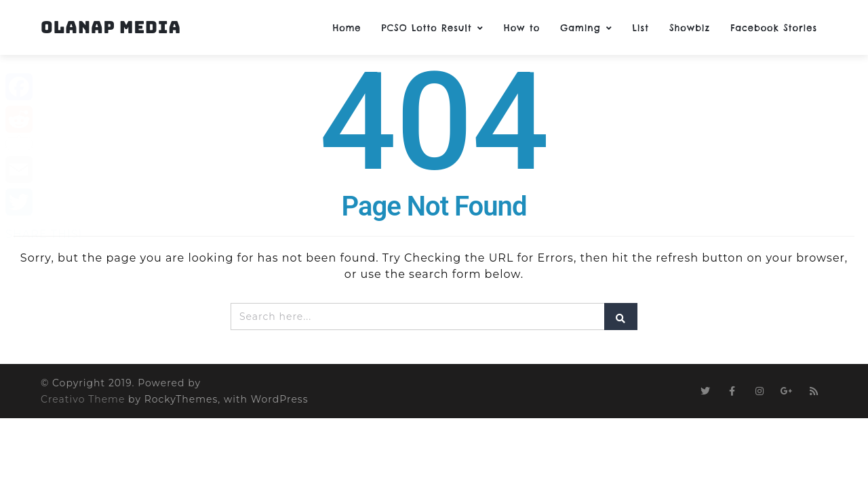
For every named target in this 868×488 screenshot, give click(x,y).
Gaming (586, 28)
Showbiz (690, 28)
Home (347, 28)
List (641, 28)
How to (522, 28)
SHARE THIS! (44, 234)
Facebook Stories (774, 28)
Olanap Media (111, 27)
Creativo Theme (83, 399)
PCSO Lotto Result (432, 28)
